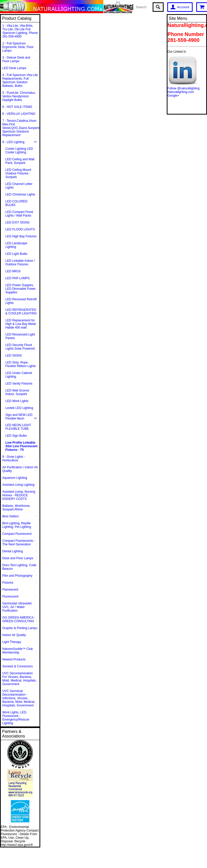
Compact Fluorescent (17, 534)
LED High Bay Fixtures (21, 236)
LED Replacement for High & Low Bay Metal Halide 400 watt (21, 324)
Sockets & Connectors (18, 666)
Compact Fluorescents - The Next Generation (19, 543)
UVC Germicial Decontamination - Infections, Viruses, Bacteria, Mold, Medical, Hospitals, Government (19, 698)
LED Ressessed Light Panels (20, 336)
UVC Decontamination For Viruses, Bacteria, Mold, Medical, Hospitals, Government (19, 679)
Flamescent (10, 590)
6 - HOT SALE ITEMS (17, 107)
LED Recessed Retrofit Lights (21, 301)
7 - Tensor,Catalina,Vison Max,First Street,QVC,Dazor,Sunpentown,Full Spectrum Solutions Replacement (21, 128)
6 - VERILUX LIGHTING (19, 114)
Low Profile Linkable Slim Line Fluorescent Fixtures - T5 (21, 446)
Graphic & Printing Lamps (20, 628)
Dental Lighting (13, 551)
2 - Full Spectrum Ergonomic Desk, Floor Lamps (18, 47)
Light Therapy (12, 642)
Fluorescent (10, 596)
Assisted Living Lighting (18, 485)
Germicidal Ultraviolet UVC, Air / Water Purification (17, 607)
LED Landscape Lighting (16, 245)
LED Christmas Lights (20, 194)
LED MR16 (13, 271)
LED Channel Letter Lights (19, 186)
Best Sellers (11, 516)
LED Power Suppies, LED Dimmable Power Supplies (21, 289)
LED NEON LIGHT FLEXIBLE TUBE (18, 427)
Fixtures (8, 583)
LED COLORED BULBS (16, 203)
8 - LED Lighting (13, 142)
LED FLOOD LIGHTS (20, 229)
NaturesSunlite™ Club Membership (18, 651)
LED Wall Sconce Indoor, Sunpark (17, 392)
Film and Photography (17, 576)
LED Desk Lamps (14, 68)
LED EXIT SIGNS (17, 222)
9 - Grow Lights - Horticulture (14, 459)
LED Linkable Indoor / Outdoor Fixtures (20, 263)
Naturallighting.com (181, 92)
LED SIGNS (14, 356)
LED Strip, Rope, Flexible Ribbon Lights (21, 364)
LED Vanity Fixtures (19, 384)
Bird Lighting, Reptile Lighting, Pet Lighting (17, 525)
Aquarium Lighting (15, 478)
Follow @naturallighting (184, 88)
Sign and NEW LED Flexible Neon (19, 417)
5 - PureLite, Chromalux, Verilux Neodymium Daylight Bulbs (19, 96)
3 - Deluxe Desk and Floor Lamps (16, 59)
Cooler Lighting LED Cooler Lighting (19, 151)
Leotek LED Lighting (19, 408)
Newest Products (14, 659)
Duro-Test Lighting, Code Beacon (19, 567)
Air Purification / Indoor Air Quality (20, 469)
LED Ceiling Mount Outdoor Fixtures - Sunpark (18, 173)
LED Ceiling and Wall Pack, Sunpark (20, 161)
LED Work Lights (17, 401)
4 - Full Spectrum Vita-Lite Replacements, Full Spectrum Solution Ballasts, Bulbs (20, 80)
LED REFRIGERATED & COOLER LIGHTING (21, 312)
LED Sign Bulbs (16, 436)
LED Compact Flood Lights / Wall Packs (19, 214)
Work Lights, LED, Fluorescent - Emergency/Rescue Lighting (16, 718)
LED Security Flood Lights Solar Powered (20, 347)
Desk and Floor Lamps (18, 558)
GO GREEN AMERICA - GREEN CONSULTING (19, 619)
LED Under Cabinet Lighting (19, 375)
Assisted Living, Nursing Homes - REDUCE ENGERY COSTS (19, 495)
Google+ (173, 96)
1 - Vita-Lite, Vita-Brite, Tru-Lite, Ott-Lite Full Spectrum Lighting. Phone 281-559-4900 (20, 31)
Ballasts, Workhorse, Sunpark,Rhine (16, 508)
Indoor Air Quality (14, 635)
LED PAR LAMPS (17, 278)
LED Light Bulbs (16, 254)
